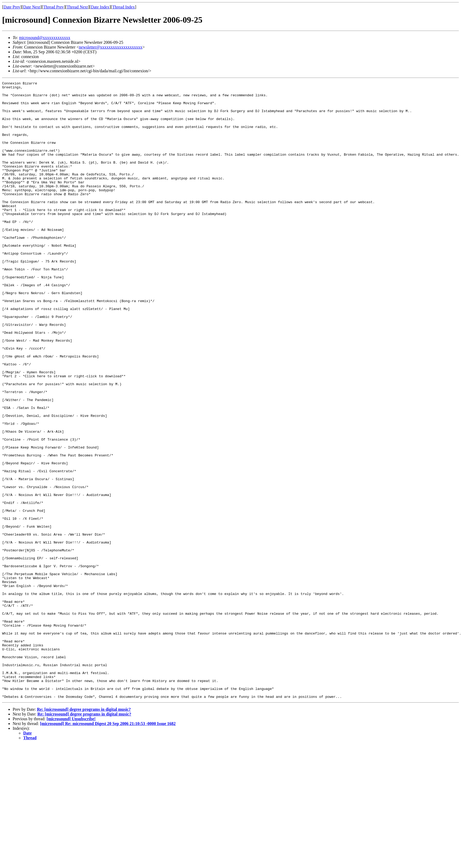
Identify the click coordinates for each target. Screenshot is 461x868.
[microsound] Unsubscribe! (71, 842)
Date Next (32, 7)
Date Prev (12, 7)
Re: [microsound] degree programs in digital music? (84, 833)
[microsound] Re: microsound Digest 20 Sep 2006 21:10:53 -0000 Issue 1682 (108, 847)
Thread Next (77, 7)
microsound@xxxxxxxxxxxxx (45, 38)
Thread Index (123, 7)
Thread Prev (53, 7)
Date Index (100, 7)
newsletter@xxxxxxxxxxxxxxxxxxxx (111, 47)
